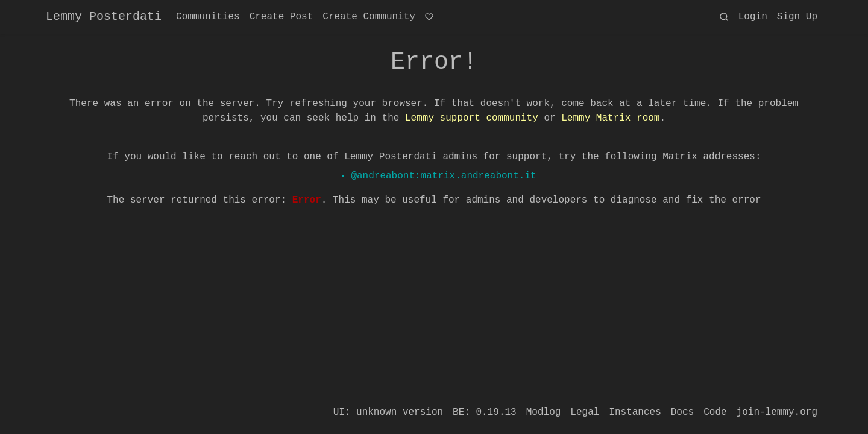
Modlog (544, 412)
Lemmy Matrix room (610, 118)
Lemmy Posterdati (104, 17)
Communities (208, 17)
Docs (682, 412)
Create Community (369, 17)
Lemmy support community (472, 118)
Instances (635, 412)
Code (715, 412)
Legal (585, 412)
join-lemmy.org (777, 412)
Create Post (281, 17)
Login (753, 17)
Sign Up (797, 17)
